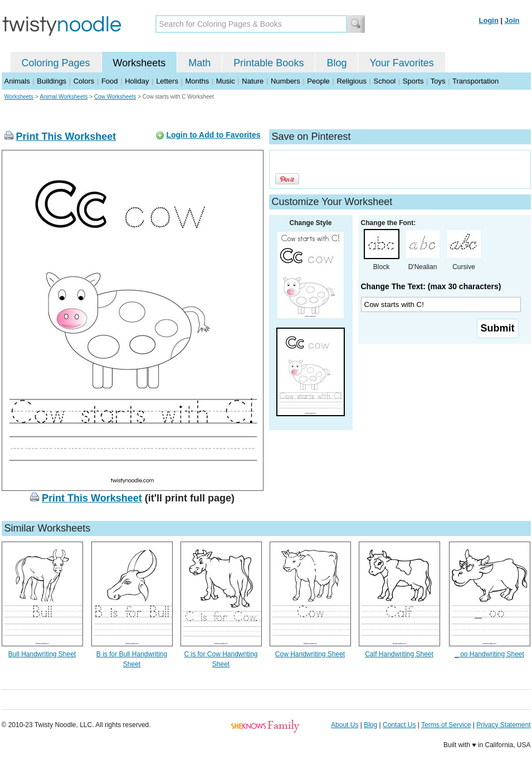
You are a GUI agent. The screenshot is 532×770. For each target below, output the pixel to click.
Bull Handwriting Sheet (42, 654)
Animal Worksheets (64, 97)
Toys (438, 81)
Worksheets (140, 63)
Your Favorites (401, 63)
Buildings (52, 81)
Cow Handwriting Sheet (310, 654)
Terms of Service (446, 725)
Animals (17, 81)
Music (226, 81)
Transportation (475, 81)
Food (110, 81)
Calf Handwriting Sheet (399, 654)
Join (512, 20)
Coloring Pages (56, 63)
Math (199, 63)
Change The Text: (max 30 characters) (431, 286)
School (385, 81)
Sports (413, 81)
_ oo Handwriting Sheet (489, 654)
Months (197, 81)
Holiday (137, 81)
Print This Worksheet (66, 137)
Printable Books (269, 63)
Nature (253, 81)
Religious (351, 81)
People (318, 81)
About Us (345, 725)
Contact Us (399, 725)
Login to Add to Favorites (213, 135)
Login (489, 20)
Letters (167, 81)
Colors (84, 81)
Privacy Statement (503, 725)
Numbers (285, 81)
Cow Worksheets (115, 97)
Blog (336, 63)
